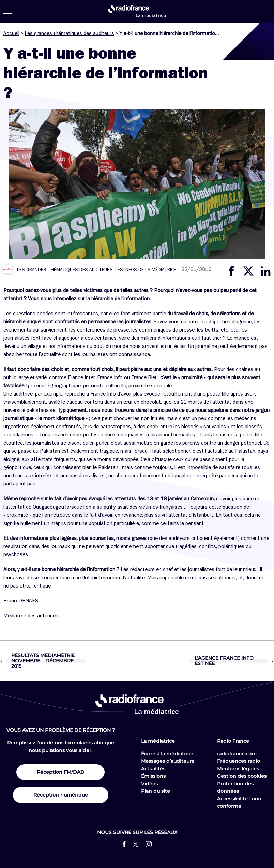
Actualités (153, 769)
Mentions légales (238, 769)
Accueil (11, 33)
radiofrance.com (237, 754)
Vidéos (149, 784)
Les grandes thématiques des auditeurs (69, 33)
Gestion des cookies (242, 776)
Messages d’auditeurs (168, 761)
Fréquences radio (239, 761)
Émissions (153, 776)
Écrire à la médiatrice (167, 754)
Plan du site (156, 791)
